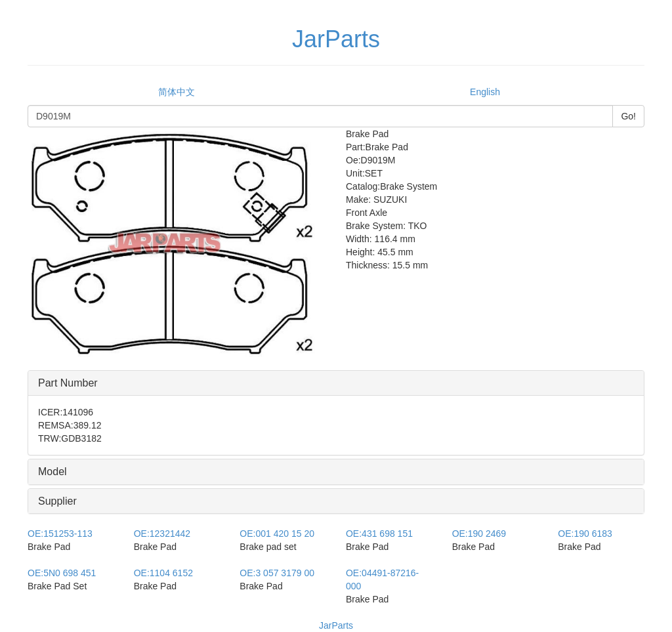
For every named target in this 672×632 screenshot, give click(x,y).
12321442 (162, 534)
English (485, 92)
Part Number (68, 383)
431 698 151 (379, 534)
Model (52, 472)
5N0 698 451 (62, 573)
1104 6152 (163, 573)
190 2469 (479, 534)
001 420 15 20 (277, 534)
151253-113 (60, 534)
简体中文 (177, 92)
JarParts (336, 625)
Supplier (57, 501)
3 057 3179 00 (277, 573)
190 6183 (585, 534)
